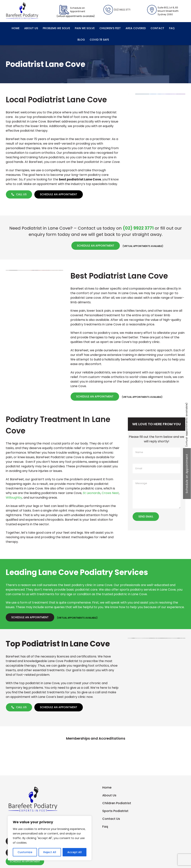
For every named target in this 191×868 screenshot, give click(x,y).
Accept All (75, 852)
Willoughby (14, 498)
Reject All (50, 852)
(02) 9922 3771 (117, 10)
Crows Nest (110, 493)
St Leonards (92, 493)
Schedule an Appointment (187, 474)
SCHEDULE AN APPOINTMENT (25, 861)
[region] (50, 838)
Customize (25, 852)
